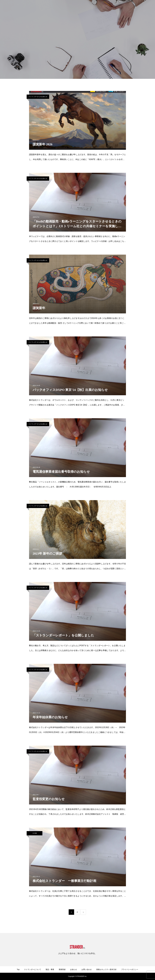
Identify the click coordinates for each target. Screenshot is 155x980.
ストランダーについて (64, 6)
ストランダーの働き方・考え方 (139, 6)
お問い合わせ (117, 6)
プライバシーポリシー (130, 969)
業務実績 (93, 6)
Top (18, 969)
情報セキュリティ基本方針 (106, 969)
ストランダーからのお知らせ (38, 97)
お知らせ (104, 6)
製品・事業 (81, 6)
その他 (35, 833)
